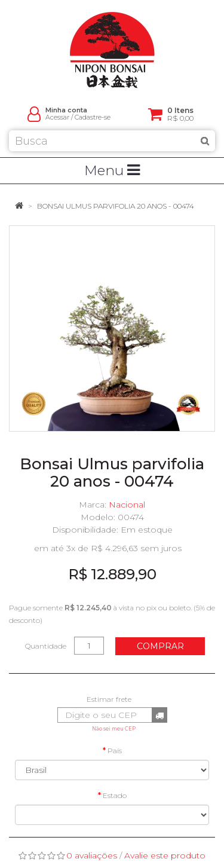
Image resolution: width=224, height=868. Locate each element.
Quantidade (46, 646)
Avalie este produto (165, 855)
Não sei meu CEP (114, 729)
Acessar (57, 117)
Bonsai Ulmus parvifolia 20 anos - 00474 (116, 206)
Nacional (127, 505)
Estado (115, 795)
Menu (112, 170)
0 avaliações (92, 855)
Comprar (160, 646)
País (115, 751)
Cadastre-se (93, 117)
